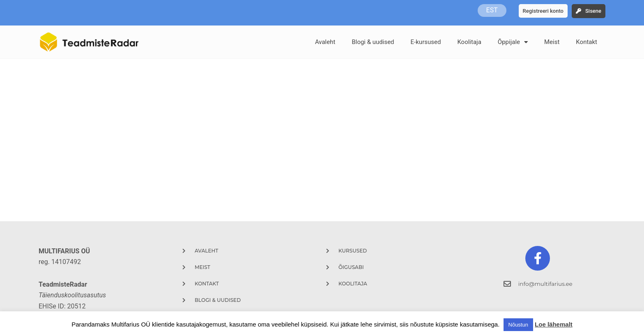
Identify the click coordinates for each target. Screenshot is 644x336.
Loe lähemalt (554, 324)
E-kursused (426, 42)
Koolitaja (469, 42)
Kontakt (586, 42)
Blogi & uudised (373, 42)
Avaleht (325, 42)
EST (492, 10)
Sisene (593, 11)
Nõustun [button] (518, 325)
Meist (552, 42)
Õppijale (513, 42)
